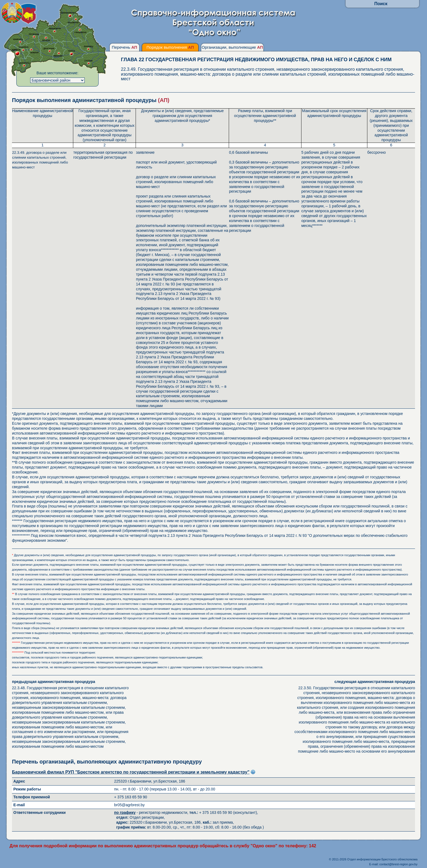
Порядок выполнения (170, 47)
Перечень (124, 47)
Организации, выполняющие (232, 47)
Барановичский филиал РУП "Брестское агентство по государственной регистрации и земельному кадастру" (131, 772)
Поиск (381, 4)
